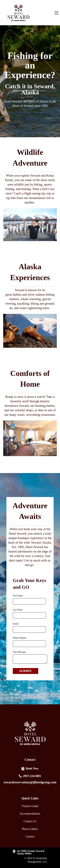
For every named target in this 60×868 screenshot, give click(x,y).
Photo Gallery (30, 829)
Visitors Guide (30, 806)
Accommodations (30, 814)
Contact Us (30, 821)
